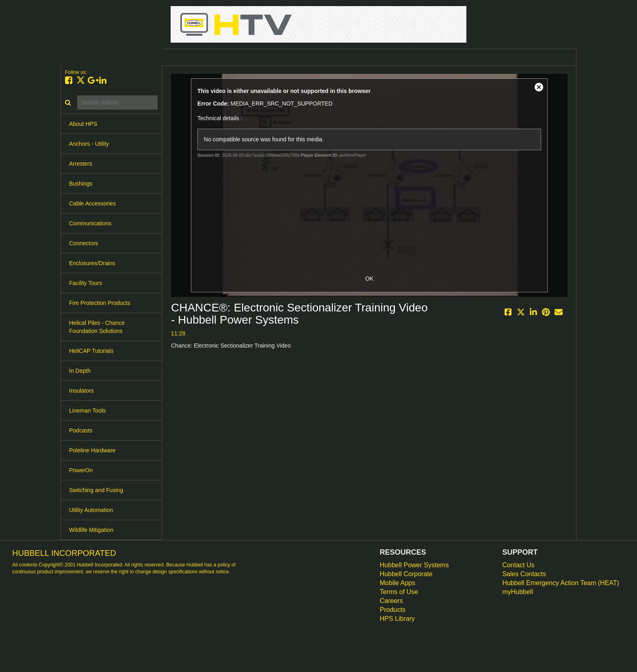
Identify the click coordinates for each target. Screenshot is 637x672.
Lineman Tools (87, 411)
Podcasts (81, 430)
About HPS (83, 124)
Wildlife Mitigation (91, 530)
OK (369, 279)
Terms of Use (399, 592)
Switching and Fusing (96, 490)
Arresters (81, 164)
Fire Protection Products (100, 303)
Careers (391, 601)
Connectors (84, 243)
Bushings (81, 184)
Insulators (81, 391)
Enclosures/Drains (92, 263)
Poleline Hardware (92, 450)
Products (393, 610)
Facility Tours (86, 283)
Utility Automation (91, 510)
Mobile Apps (398, 583)
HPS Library (397, 619)
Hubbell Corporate (406, 574)
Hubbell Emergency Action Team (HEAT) (561, 583)
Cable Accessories (92, 203)
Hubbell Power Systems (414, 565)
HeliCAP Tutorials (91, 351)
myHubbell (518, 592)
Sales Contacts (524, 574)
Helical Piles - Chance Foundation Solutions (97, 327)
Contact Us (518, 565)
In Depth (80, 371)
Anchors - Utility (89, 144)
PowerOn (81, 470)
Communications (90, 223)
